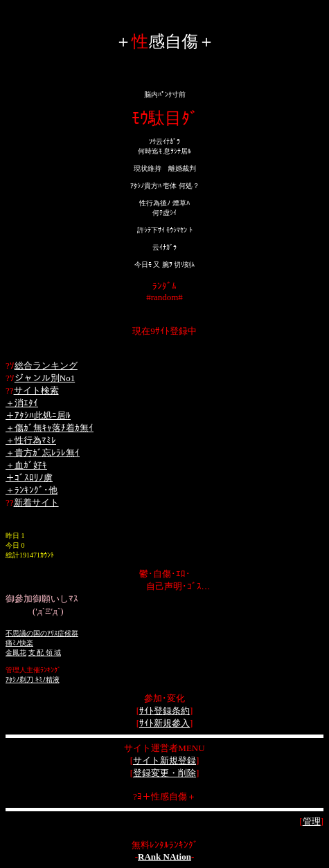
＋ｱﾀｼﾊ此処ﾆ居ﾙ (38, 415)
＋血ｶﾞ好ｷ (26, 465)
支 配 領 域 (45, 653)
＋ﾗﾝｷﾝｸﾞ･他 (32, 490)
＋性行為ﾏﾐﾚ (31, 440)
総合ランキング (46, 366)
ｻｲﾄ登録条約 (164, 711)
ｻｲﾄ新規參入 (164, 723)
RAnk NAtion (164, 857)
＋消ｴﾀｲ (22, 403)
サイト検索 (36, 390)
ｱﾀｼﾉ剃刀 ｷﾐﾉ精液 (33, 680)
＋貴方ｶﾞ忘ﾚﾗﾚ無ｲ (43, 453)
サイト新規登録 (164, 760)
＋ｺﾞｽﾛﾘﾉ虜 (29, 478)
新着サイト (36, 502)
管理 (312, 821)
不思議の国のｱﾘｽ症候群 (42, 633)
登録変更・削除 (164, 773)
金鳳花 (16, 653)
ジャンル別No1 (45, 378)
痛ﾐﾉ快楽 (19, 643)
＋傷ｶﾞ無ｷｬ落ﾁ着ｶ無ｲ (50, 428)
